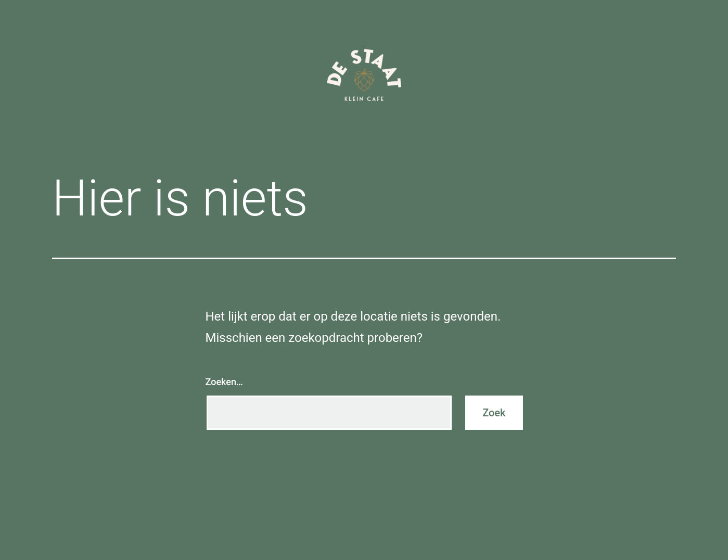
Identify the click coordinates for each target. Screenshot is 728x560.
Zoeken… (224, 382)
